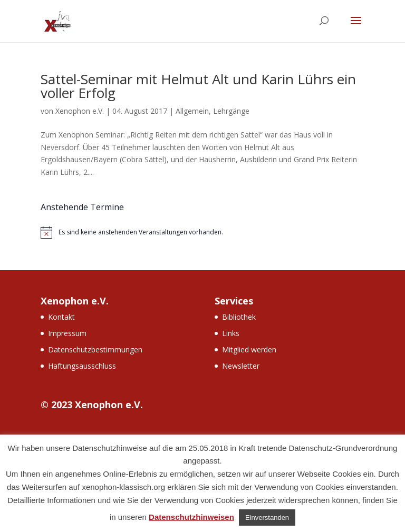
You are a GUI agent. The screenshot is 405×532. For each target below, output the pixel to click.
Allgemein (192, 111)
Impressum (67, 333)
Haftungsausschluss (82, 366)
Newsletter (241, 366)
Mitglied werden (249, 349)
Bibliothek (239, 317)
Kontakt (61, 317)
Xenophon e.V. (80, 111)
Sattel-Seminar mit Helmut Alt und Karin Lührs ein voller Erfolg (198, 86)
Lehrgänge (231, 111)
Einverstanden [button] (267, 518)
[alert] (202, 232)
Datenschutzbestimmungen (95, 349)
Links (231, 333)
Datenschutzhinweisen (191, 517)
